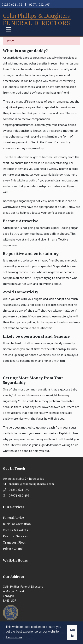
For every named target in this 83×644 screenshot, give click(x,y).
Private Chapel (13, 549)
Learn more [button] (14, 637)
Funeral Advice (13, 518)
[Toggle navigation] (9, 29)
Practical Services (15, 536)
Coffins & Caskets (15, 530)
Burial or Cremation (17, 524)
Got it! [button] (72, 633)
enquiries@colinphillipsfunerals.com (31, 485)
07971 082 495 (39, 4)
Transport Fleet (14, 542)
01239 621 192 (12, 4)
